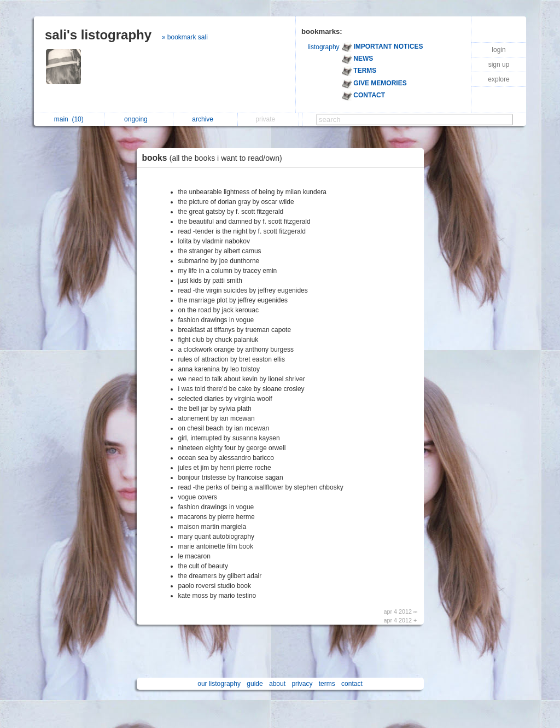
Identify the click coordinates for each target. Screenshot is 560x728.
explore (498, 79)
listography (324, 47)
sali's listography (98, 35)
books (215, 158)
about (277, 684)
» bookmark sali (185, 37)
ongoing (139, 119)
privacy (302, 684)
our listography (219, 684)
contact (352, 684)
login (498, 50)
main (69, 119)
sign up (499, 65)
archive (205, 119)
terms (327, 684)
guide (255, 684)
